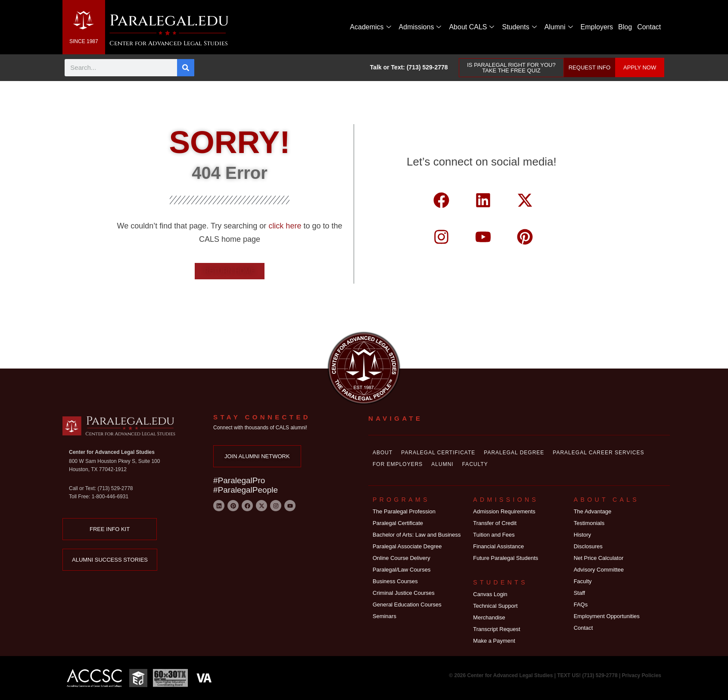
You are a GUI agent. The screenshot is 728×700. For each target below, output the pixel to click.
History (582, 535)
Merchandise (489, 617)
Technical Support (495, 606)
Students (519, 27)
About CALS (471, 27)
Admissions (420, 27)
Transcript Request (496, 629)
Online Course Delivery (401, 558)
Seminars (384, 616)
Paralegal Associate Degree (407, 546)
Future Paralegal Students (506, 558)
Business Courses (395, 581)
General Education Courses (407, 605)
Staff (580, 593)
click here (286, 226)
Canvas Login (490, 594)
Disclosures (588, 546)
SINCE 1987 (84, 41)
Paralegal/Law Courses (401, 570)
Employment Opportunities (607, 616)
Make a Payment (494, 641)
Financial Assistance (498, 546)
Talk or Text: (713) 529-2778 (409, 67)
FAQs (581, 605)
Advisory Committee (599, 570)
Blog (625, 27)
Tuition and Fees (494, 535)
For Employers (398, 464)
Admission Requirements (504, 511)
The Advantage (593, 511)
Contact (649, 27)
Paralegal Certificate (438, 453)
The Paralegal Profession (404, 511)
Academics (370, 27)
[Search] (186, 68)
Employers (597, 27)
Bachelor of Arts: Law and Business (417, 535)
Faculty (475, 464)
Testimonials (589, 523)
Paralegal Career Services (598, 453)
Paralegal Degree (514, 453)
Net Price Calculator (599, 558)
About (383, 453)
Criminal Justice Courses (404, 593)
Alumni (559, 27)
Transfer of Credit (495, 523)
